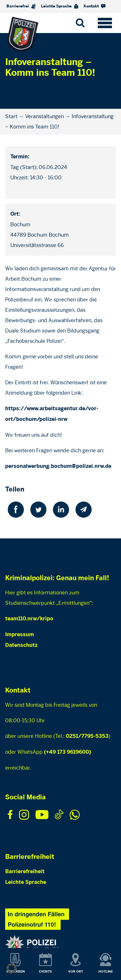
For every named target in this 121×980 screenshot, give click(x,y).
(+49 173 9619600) (67, 752)
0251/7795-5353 (87, 736)
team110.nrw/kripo (29, 619)
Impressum (20, 635)
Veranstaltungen (45, 116)
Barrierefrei (21, 6)
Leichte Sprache (60, 6)
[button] (12, 968)
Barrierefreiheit (25, 872)
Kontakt (95, 6)
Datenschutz (21, 645)
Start (11, 116)
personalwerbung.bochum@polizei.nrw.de (58, 466)
